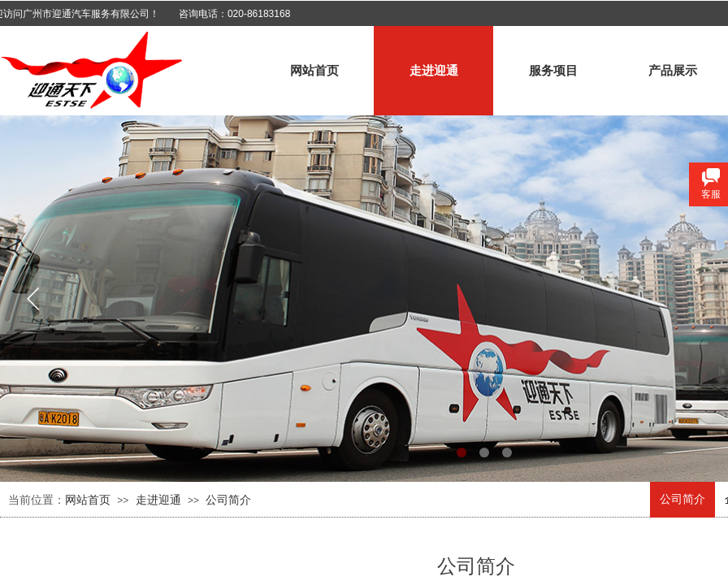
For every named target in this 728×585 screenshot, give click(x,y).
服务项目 (553, 71)
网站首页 (314, 71)
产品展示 (673, 71)
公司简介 (682, 499)
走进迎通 (434, 71)
